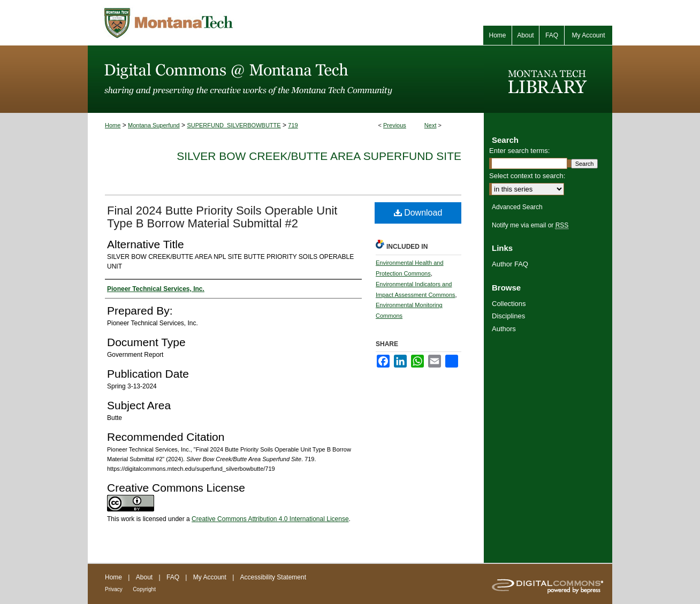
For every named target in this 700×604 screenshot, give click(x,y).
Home (113, 125)
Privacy (114, 589)
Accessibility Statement (273, 577)
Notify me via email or (530, 225)
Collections (509, 304)
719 (293, 125)
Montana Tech (216, 23)
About (144, 577)
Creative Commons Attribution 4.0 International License (270, 519)
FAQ (173, 577)
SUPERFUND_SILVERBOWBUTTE (234, 125)
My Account (210, 577)
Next (431, 125)
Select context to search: (527, 176)
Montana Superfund (154, 125)
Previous (395, 125)
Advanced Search (517, 207)
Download (418, 213)
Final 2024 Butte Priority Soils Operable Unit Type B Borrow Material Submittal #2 (222, 217)
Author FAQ (510, 264)
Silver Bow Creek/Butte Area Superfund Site (319, 156)
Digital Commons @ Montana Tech (286, 79)
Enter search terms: (519, 151)
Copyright (144, 589)
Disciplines (508, 316)
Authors (504, 329)
